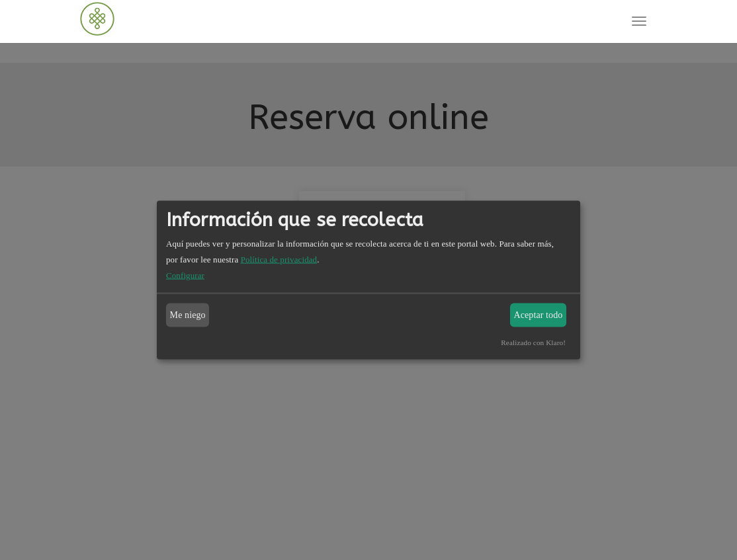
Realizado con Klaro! (533, 342)
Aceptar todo (539, 315)
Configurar (185, 275)
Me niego (188, 315)
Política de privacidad (279, 260)
